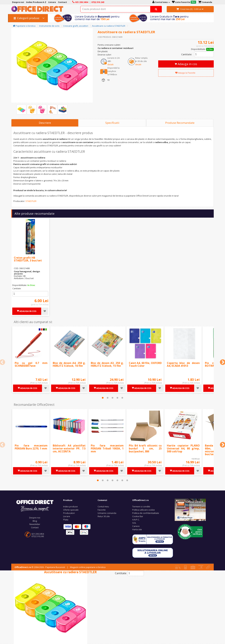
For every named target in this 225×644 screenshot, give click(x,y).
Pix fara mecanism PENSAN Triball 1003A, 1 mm (107, 448)
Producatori (69, 513)
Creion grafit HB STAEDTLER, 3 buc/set (28, 259)
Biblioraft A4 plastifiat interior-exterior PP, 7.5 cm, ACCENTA (69, 448)
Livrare (67, 516)
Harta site (137, 529)
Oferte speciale (71, 510)
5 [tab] (122, 398)
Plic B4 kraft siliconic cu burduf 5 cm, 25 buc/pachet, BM (145, 448)
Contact (35, 527)
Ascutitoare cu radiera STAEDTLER (109, 26)
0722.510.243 (38, 536)
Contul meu (103, 507)
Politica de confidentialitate (146, 513)
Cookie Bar (138, 516)
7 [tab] (127, 480)
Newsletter (35, 524)
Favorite (102, 510)
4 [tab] (117, 398)
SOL (134, 523)
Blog (35, 521)
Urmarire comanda (107, 513)
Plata (66, 520)
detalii (110, 64)
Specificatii (112, 123)
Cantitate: (187, 54)
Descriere (45, 123)
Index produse (70, 507)
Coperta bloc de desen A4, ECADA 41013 (183, 364)
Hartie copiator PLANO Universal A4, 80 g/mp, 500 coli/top (183, 448)
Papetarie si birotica (24, 26)
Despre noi (35, 518)
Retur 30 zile (104, 516)
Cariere (136, 526)
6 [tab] (122, 480)
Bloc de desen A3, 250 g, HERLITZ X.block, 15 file (107, 364)
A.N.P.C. (136, 520)
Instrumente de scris (49, 26)
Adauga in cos (186, 64)
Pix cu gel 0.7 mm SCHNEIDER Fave (31, 364)
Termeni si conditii (141, 507)
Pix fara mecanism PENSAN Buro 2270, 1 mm (31, 447)
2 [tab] (108, 398)
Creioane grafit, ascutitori (76, 26)
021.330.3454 (38, 534)
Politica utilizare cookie (144, 510)
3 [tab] (112, 398)
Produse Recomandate (180, 123)
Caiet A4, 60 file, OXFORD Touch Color (145, 364)
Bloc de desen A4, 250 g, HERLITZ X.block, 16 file (69, 364)
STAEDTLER (31, 201)
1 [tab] (103, 398)
